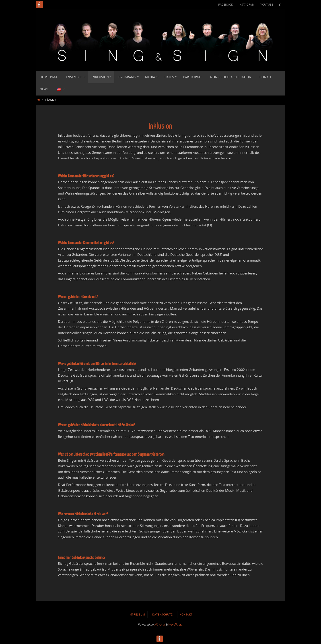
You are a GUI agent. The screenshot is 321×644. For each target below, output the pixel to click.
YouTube (267, 4)
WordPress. (176, 624)
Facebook (225, 4)
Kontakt (186, 614)
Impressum (137, 614)
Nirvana (159, 624)
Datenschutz (163, 614)
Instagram (247, 4)
